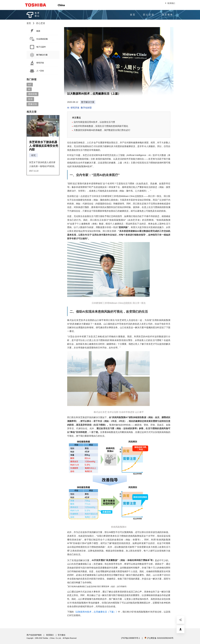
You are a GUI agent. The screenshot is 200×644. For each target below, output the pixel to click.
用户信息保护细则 (34, 635)
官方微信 (62, 635)
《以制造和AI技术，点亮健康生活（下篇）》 (96, 612)
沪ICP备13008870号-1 (130, 638)
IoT (30, 85)
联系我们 (170, 3)
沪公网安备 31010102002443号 (159, 638)
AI (29, 89)
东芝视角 (167, 15)
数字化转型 (86, 108)
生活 (30, 99)
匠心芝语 (149, 15)
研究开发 (75, 108)
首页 (133, 15)
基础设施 (32, 94)
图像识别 (32, 104)
